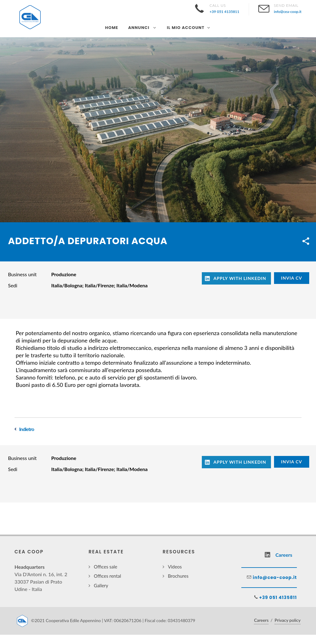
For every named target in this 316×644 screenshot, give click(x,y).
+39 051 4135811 (277, 597)
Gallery (101, 585)
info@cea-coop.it (274, 577)
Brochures (178, 576)
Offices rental (107, 576)
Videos (175, 567)
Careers (261, 620)
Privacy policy (288, 620)
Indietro (27, 429)
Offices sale (106, 567)
